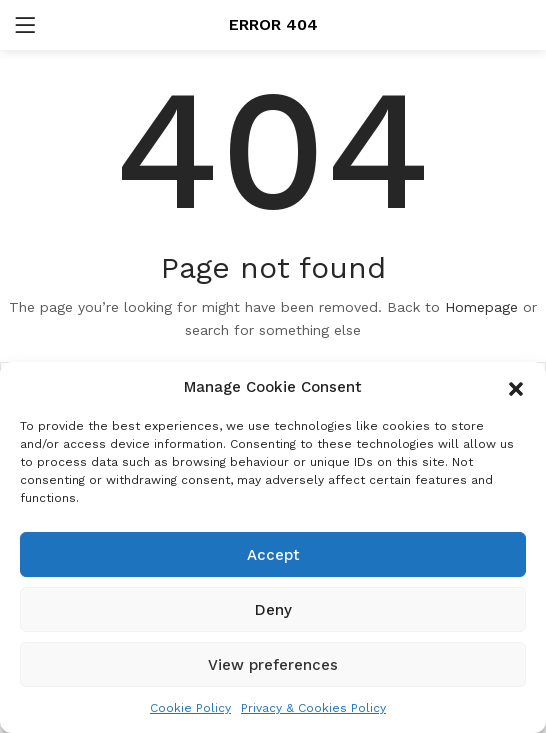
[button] (516, 387)
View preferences (273, 665)
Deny (273, 610)
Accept (273, 555)
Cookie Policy (190, 708)
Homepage (481, 307)
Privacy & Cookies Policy (313, 708)
